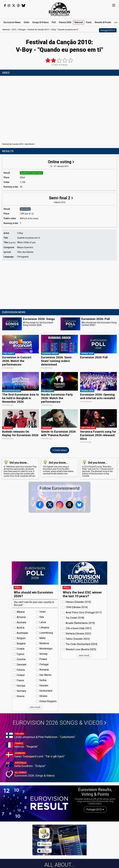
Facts (89, 22)
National (79, 22)
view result (35, 706)
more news (60, 450)
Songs (41, 22)
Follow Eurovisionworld (60, 488)
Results (103, 22)
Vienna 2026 (65, 22)
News (12, 22)
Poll (54, 22)
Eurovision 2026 (59, 722)
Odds (26, 22)
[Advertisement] (59, 285)
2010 (14, 30)
